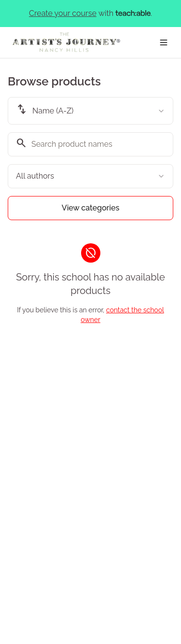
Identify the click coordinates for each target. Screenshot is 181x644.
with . (90, 14)
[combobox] (90, 111)
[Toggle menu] (164, 42)
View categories (91, 208)
